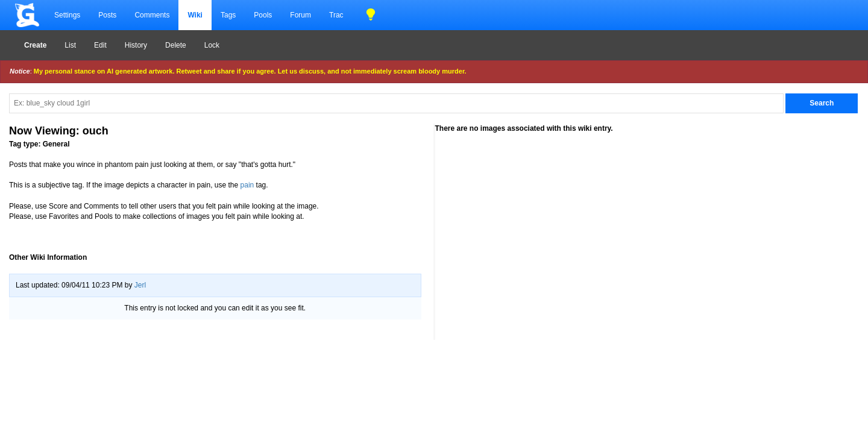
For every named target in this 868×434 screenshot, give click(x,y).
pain (247, 185)
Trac (336, 15)
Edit (100, 45)
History (136, 45)
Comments (152, 15)
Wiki (195, 15)
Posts (107, 15)
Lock (212, 45)
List (70, 45)
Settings (67, 15)
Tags (228, 15)
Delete (176, 45)
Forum (300, 15)
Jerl (140, 285)
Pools (263, 15)
